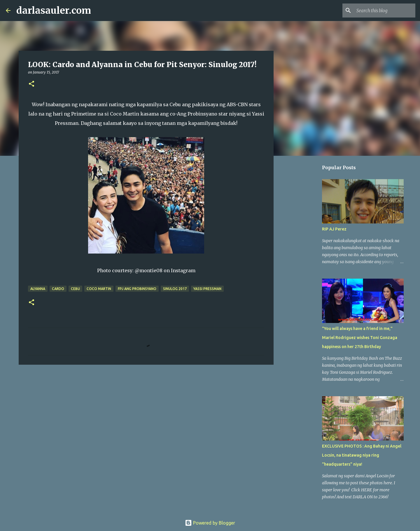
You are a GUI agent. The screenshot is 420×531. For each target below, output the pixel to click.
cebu (75, 289)
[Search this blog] (385, 11)
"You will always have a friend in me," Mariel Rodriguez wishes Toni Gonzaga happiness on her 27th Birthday (360, 338)
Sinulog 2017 (175, 289)
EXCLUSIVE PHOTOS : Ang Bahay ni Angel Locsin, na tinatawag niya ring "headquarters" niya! (362, 455)
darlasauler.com (54, 11)
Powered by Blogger (210, 523)
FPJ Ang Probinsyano (137, 289)
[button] (32, 84)
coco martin (99, 289)
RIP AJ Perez (334, 229)
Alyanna (38, 289)
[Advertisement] (146, 414)
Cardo (58, 289)
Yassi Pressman (207, 289)
